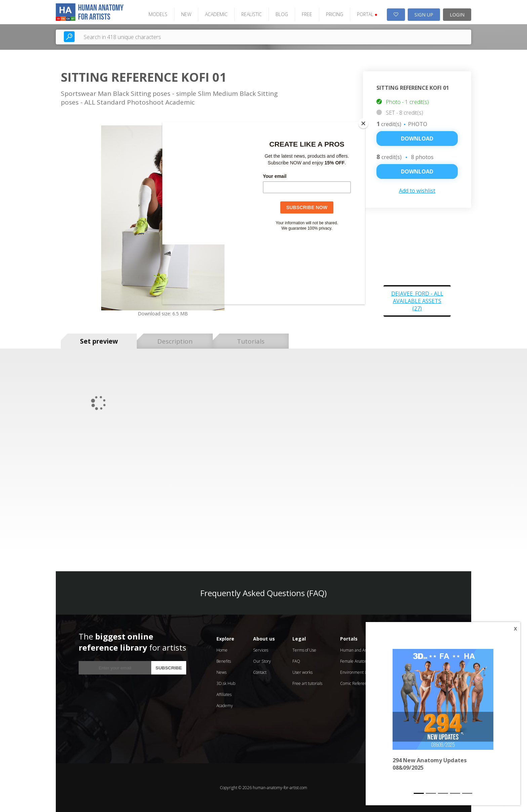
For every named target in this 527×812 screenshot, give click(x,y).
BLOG (282, 14)
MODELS (158, 14)
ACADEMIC (216, 14)
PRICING (335, 14)
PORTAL (367, 14)
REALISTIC (252, 14)
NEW (186, 14)
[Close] (363, 123)
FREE (307, 14)
